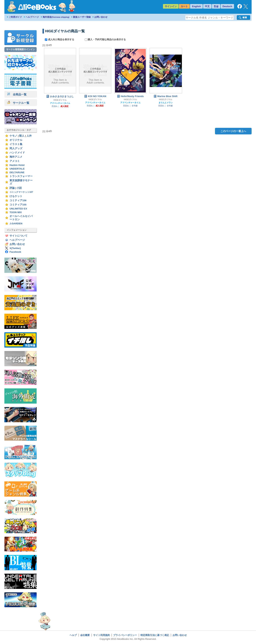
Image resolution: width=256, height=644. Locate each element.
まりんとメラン (166, 103)
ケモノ (13, 136)
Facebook (15, 252)
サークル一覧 (18, 103)
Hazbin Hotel (17, 165)
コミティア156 (18, 200)
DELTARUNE (17, 172)
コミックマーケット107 (21, 192)
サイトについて (18, 236)
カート (184, 6)
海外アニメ (16, 157)
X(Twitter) (15, 248)
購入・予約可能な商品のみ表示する (105, 39)
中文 (207, 6)
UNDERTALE (17, 169)
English (196, 6)
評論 (12, 188)
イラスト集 (16, 144)
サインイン (171, 6)
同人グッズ (16, 148)
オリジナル (16, 140)
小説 (19, 188)
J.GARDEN (16, 223)
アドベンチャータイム (60, 103)
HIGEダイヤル (60, 100)
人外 (29, 136)
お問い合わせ (101, 17)
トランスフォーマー (21, 176)
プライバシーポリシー (125, 635)
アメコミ (15, 161)
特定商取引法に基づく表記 (155, 635)
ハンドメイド (17, 153)
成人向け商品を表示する (60, 39)
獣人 (22, 136)
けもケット (16, 196)
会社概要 (85, 635)
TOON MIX (16, 212)
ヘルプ (73, 635)
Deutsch (227, 6)
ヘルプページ (32, 17)
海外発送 (56, 17)
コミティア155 (18, 205)
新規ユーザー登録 (82, 17)
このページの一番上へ (233, 131)
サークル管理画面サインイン (21, 49)
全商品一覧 (17, 94)
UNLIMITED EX (18, 209)
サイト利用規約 (102, 635)
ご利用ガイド (15, 17)
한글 (216, 6)
